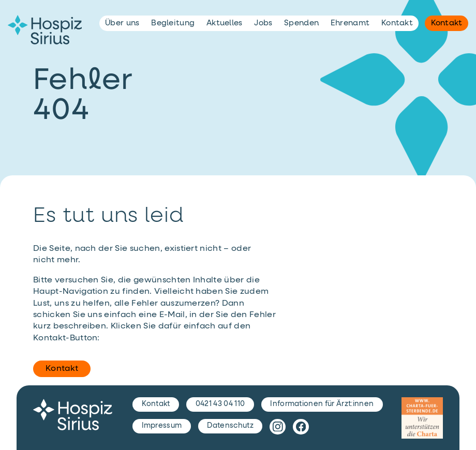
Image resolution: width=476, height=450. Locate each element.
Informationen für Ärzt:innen (322, 404)
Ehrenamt (350, 23)
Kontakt (62, 369)
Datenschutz (230, 426)
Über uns (122, 23)
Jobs (263, 23)
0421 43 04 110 (220, 404)
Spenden (301, 23)
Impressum (162, 426)
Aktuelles (225, 23)
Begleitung (173, 23)
